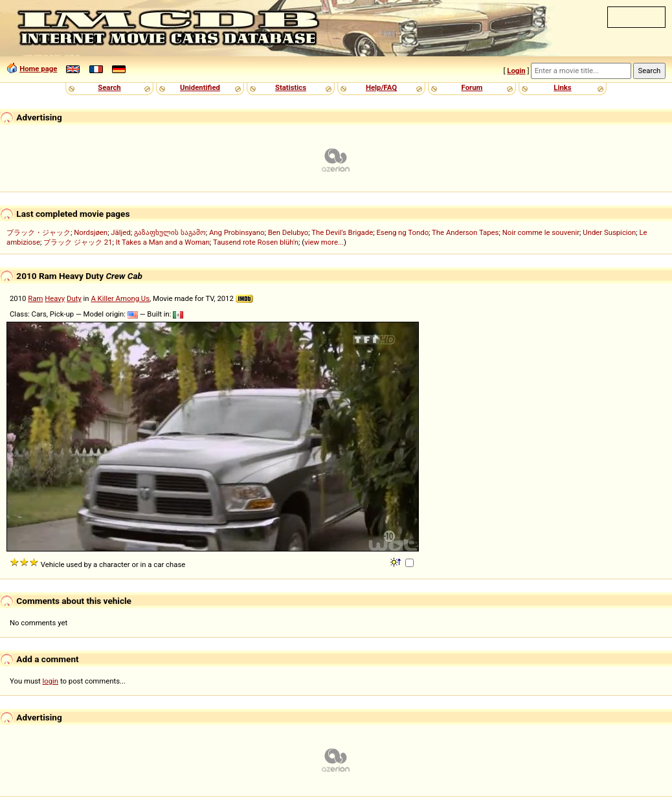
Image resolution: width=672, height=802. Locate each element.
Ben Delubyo (288, 232)
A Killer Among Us (120, 298)
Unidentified (200, 87)
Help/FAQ (381, 87)
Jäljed (120, 232)
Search (109, 87)
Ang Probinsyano (237, 232)
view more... (324, 242)
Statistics (291, 87)
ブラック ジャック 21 (78, 242)
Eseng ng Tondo (402, 232)
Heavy (55, 298)
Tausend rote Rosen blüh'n (256, 242)
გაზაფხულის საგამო (170, 232)
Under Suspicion (609, 232)
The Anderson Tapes (465, 232)
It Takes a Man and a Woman (163, 242)
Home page (38, 69)
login (51, 681)
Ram (35, 298)
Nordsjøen (91, 232)
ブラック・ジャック (39, 232)
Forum (472, 87)
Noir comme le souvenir (541, 232)
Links (562, 87)
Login (516, 71)
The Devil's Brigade (342, 232)
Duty (74, 298)
